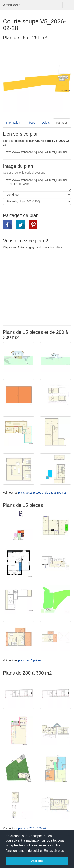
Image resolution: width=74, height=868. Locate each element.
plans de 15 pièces (30, 660)
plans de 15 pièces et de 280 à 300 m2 (42, 493)
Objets (46, 123)
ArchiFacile (12, 5)
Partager (62, 123)
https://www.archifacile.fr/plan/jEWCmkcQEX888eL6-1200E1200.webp (37, 184)
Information (13, 123)
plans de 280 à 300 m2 (32, 828)
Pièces (31, 123)
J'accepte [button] (37, 861)
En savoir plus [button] (54, 851)
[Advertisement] (36, 293)
